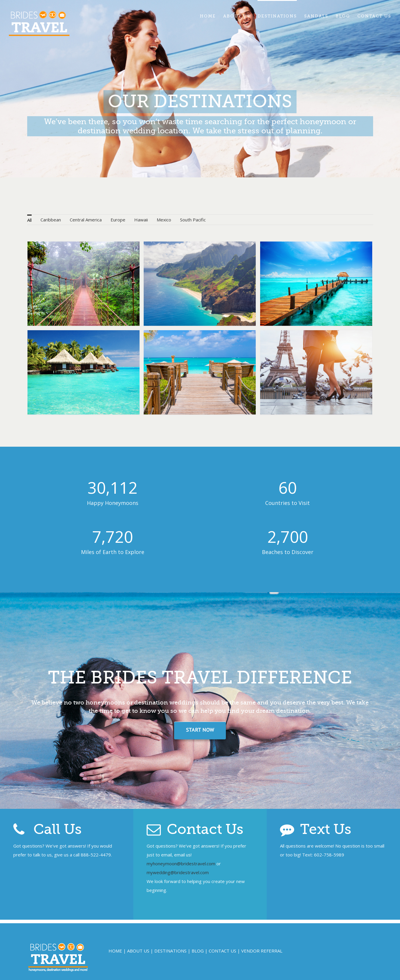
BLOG (198, 951)
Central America (86, 220)
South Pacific (193, 220)
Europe (118, 220)
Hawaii (141, 220)
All (29, 220)
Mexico (164, 220)
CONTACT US (222, 951)
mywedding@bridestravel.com (178, 872)
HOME (115, 951)
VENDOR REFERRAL (262, 951)
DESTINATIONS (170, 951)
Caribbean (51, 220)
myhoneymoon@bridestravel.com (181, 864)
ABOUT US (138, 951)
